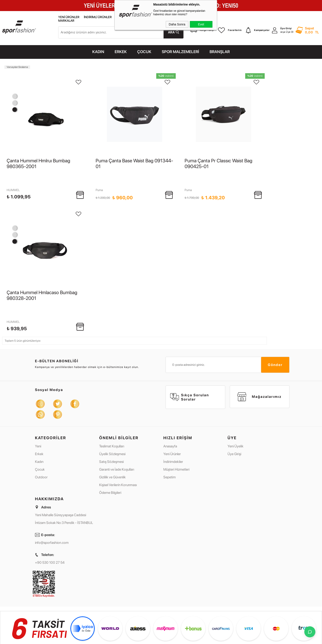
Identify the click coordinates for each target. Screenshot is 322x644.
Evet (201, 24)
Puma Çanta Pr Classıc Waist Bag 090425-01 (218, 163)
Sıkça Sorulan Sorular (190, 374)
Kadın (39, 439)
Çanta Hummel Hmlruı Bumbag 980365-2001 (38, 163)
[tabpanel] (46, 114)
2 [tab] (14, 103)
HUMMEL (13, 178)
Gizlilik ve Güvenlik (112, 454)
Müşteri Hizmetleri (176, 446)
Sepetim (170, 454)
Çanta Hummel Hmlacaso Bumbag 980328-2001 (42, 284)
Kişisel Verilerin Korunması (118, 462)
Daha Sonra (177, 24)
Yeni (38, 423)
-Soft (141, 640)
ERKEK (121, 52)
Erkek (39, 431)
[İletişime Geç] (310, 632)
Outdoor (41, 454)
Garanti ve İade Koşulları (117, 446)
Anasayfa (170, 423)
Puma (99, 178)
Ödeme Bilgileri (110, 470)
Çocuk (40, 446)
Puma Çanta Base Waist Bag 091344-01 (134, 163)
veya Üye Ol (287, 32)
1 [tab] (14, 110)
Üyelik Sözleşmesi (112, 431)
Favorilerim (230, 30)
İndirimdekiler (173, 439)
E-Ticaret (150, 640)
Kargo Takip (202, 30)
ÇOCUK (144, 52)
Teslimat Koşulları (112, 423)
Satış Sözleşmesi (111, 439)
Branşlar (220, 52)
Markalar (66, 21)
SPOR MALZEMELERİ (180, 52)
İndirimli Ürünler (98, 17)
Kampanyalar (258, 30)
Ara (171, 32)
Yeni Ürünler (69, 17)
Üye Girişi (286, 29)
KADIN (98, 52)
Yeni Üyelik (235, 423)
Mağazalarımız (259, 374)
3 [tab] (14, 96)
